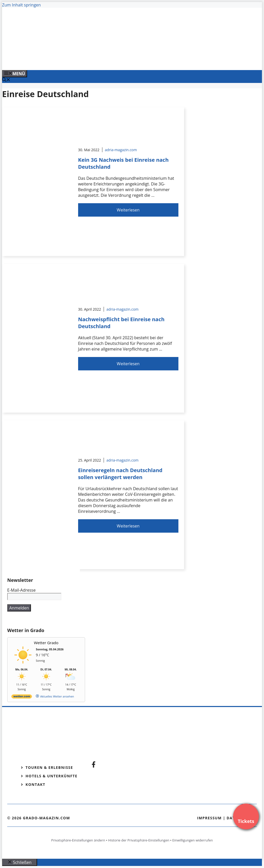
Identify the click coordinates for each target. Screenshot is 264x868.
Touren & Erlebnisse (49, 767)
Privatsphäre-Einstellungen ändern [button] (78, 840)
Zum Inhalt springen (21, 5)
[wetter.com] (22, 697)
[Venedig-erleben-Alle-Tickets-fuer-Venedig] (106, 61)
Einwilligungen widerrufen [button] (192, 840)
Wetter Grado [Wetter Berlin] (46, 643)
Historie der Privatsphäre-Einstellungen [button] (139, 840)
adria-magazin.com (121, 150)
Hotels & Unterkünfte (51, 776)
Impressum (209, 818)
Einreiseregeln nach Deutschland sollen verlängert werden (120, 474)
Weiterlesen (128, 210)
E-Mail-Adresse (21, 590)
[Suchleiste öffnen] (6, 80)
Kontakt (35, 784)
